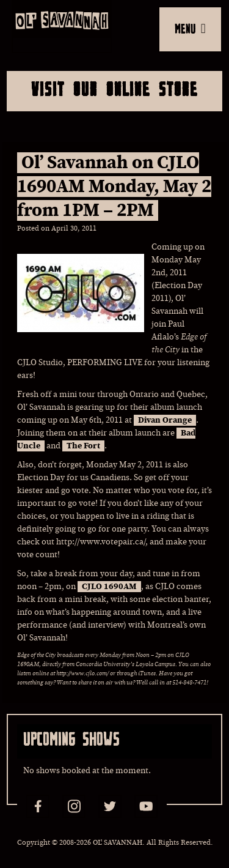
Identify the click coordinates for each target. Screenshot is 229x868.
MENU (190, 28)
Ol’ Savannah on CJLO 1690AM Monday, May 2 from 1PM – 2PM (114, 187)
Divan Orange (165, 420)
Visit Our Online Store (114, 89)
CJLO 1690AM (109, 587)
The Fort (83, 446)
